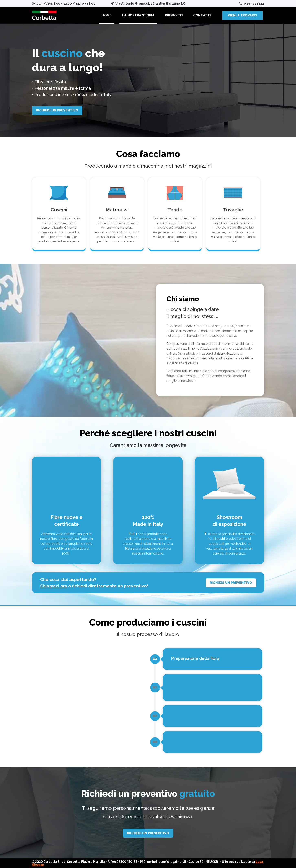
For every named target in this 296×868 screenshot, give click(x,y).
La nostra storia (138, 15)
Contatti (202, 15)
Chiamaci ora (54, 586)
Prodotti (174, 15)
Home (107, 15)
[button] (243, 15)
